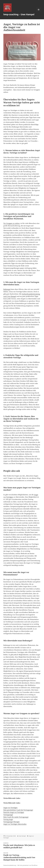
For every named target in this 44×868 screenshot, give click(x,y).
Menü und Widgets (39, 12)
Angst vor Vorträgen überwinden (15, 824)
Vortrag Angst (8, 819)
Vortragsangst (8, 815)
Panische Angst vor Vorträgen (14, 812)
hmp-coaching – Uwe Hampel (19, 14)
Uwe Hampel (22, 836)
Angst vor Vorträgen (10, 808)
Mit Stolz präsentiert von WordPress (27, 865)
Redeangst (7, 289)
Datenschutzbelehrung (10, 865)
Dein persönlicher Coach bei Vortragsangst (18, 810)
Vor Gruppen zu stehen (12, 223)
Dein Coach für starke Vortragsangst (16, 817)
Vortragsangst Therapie (11, 822)
